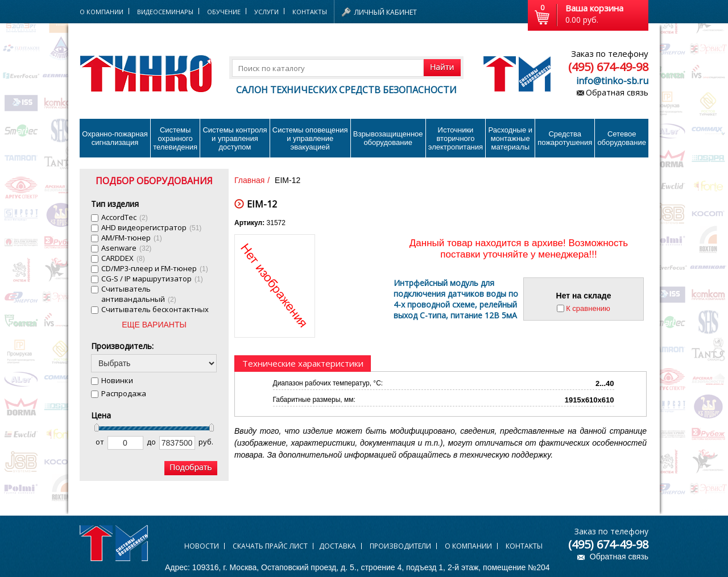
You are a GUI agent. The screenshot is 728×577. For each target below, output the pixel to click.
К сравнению (588, 308)
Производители (400, 546)
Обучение (224, 12)
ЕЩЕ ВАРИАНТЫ (154, 325)
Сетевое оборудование (622, 138)
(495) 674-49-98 (608, 67)
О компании (468, 546)
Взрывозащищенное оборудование (388, 138)
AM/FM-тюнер (132, 238)
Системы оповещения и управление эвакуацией (310, 138)
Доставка (338, 546)
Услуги (266, 12)
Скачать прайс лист (270, 546)
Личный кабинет (386, 12)
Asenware (126, 248)
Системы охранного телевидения (175, 138)
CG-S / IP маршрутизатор (152, 279)
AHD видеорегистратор (151, 227)
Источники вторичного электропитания (456, 138)
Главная (249, 180)
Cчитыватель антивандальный (139, 294)
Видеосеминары (165, 12)
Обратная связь (617, 92)
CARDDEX (123, 258)
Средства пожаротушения (565, 138)
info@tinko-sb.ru (612, 81)
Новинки (117, 380)
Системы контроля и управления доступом (235, 138)
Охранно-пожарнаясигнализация (115, 138)
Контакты (310, 12)
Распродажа (124, 393)
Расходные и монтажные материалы (510, 138)
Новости (202, 546)
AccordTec (125, 217)
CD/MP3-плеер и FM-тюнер (155, 268)
